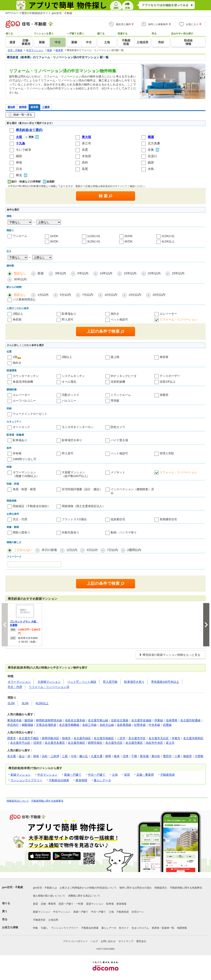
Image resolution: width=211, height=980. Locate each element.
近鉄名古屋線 (120, 720)
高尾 (85, 169)
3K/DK (54, 241)
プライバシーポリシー (75, 941)
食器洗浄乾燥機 (23, 382)
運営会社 (141, 941)
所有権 (17, 453)
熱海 (36, 756)
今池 (74, 756)
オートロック (21, 427)
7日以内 (112, 550)
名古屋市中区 (137, 738)
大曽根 (199, 756)
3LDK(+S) (94, 241)
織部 (19, 156)
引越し (45, 928)
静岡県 (23, 107)
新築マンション (21, 775)
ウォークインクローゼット (30, 414)
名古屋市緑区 (82, 738)
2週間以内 (134, 550)
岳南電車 (172, 720)
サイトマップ (126, 941)
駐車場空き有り (72, 440)
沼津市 (38, 743)
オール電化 (69, 382)
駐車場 (110, 904)
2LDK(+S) (168, 236)
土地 (115, 775)
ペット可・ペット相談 (82, 682)
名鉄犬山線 (107, 725)
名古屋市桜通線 (190, 720)
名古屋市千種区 (29, 738)
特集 (35, 928)
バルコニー (69, 401)
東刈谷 (156, 756)
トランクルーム (121, 395)
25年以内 (178, 273)
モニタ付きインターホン (78, 427)
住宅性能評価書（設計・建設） (82, 489)
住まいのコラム (140, 928)
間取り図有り (21, 532)
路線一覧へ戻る (20, 115)
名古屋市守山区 (20, 743)
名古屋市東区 (134, 743)
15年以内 (130, 273)
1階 (15, 357)
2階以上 (18, 314)
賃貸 (127, 775)
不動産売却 (39, 920)
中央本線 (154, 725)
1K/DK (54, 236)
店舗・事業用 (145, 775)
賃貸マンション (95, 904)
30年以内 (20, 279)
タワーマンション (19, 682)
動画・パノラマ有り (124, 532)
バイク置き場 (119, 440)
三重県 (46, 107)
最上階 (115, 357)
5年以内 (83, 273)
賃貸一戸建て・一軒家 (71, 904)
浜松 (45, 756)
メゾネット (118, 472)
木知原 (86, 156)
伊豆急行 (13, 725)
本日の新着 (49, 550)
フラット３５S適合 (74, 519)
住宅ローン (138, 912)
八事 (177, 756)
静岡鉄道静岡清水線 (49, 720)
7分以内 (88, 295)
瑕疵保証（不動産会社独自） (32, 506)
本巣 (151, 150)
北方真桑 (154, 143)
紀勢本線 (140, 725)
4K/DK (129, 241)
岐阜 (117, 756)
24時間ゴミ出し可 (25, 459)
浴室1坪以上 (168, 382)
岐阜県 (34, 107)
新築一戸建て (73, 775)
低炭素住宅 (118, 519)
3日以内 (92, 550)
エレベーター (168, 314)
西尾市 (12, 738)
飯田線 (29, 720)
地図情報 (182, 928)
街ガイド (124, 928)
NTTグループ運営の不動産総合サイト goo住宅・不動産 (39, 13)
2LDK (11, 703)
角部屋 (17, 319)
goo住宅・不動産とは (45, 888)
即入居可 (68, 319)
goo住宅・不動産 (13, 887)
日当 (19, 169)
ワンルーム (20, 236)
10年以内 (106, 273)
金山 (22, 756)
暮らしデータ (102, 780)
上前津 (55, 756)
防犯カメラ (118, 427)
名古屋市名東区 (55, 743)
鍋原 (151, 162)
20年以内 (154, 273)
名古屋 (12, 756)
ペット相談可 (119, 319)
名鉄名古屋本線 (75, 720)
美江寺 (86, 143)
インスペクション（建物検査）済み (132, 491)
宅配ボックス (70, 395)
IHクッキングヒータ (124, 376)
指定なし (20, 273)
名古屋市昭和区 (193, 738)
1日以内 (72, 550)
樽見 (19, 175)
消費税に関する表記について (84, 896)
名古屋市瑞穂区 (104, 738)
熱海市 (66, 738)
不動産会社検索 (59, 780)
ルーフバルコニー (24, 401)
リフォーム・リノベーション (178, 319)
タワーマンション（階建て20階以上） (26, 474)
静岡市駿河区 (50, 738)
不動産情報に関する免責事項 (47, 801)
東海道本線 (14, 720)
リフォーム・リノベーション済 (49, 687)
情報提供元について (18, 801)
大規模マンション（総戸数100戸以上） (76, 474)
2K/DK (129, 236)
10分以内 (111, 295)
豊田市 (167, 756)
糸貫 (85, 150)
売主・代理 (20, 519)
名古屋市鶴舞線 (69, 725)
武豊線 (167, 725)
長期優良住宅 (168, 519)
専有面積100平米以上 (165, 682)
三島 (65, 756)
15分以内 (135, 295)
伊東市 (176, 738)
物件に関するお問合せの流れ (136, 888)
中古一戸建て (97, 775)
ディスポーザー (170, 376)
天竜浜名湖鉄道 (46, 725)
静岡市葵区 (95, 743)
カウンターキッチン (26, 376)
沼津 (125, 756)
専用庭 (115, 401)
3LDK (25, 703)
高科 (85, 162)
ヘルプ (94, 941)
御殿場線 (27, 725)
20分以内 (159, 295)
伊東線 (159, 720)
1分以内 (43, 295)
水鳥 (151, 169)
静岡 (108, 756)
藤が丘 (84, 756)
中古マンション (47, 775)
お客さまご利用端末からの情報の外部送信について (88, 888)
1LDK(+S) (94, 236)
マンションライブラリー (26, 780)
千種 (134, 756)
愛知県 (11, 107)
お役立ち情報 (10, 927)
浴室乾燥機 (118, 382)
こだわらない (23, 550)
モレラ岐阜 (24, 150)
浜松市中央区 (154, 743)
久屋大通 (97, 756)
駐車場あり (69, 314)
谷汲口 (152, 156)
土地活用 (53, 920)
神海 (19, 162)
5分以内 (65, 295)
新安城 (144, 756)
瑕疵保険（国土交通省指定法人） (83, 506)
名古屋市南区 (76, 743)
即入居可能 (110, 682)
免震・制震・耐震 (24, 489)
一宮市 (121, 738)
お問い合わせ (108, 941)
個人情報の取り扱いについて (49, 896)
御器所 (188, 756)
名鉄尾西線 (124, 725)
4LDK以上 (168, 241)
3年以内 (60, 273)
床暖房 (164, 395)
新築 (41, 273)
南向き (115, 314)
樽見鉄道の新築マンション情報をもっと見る (171, 655)
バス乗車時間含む (24, 299)
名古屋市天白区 (159, 738)
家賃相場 (81, 780)
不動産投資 (168, 775)
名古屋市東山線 (98, 720)
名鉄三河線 (89, 725)
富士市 (170, 743)
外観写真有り (70, 532)
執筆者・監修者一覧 (163, 928)
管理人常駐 (167, 453)
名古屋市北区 (114, 743)
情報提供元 (161, 888)
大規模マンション (49, 682)
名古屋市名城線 (141, 720)
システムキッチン (73, 376)
